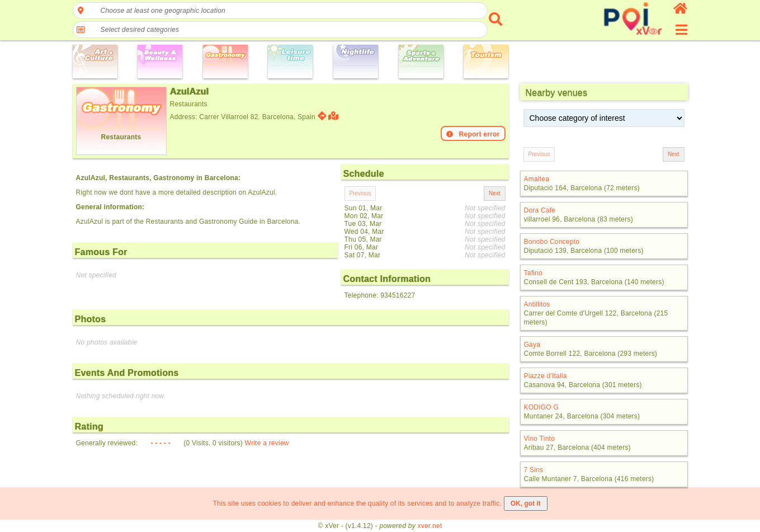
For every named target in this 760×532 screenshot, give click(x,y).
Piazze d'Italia (546, 376)
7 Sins (534, 470)
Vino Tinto (540, 439)
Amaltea (537, 179)
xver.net (430, 526)
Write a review (267, 443)
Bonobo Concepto (552, 242)
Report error (473, 134)
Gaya (532, 345)
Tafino (533, 273)
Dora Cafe (540, 210)
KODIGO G (542, 407)
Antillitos (537, 304)
